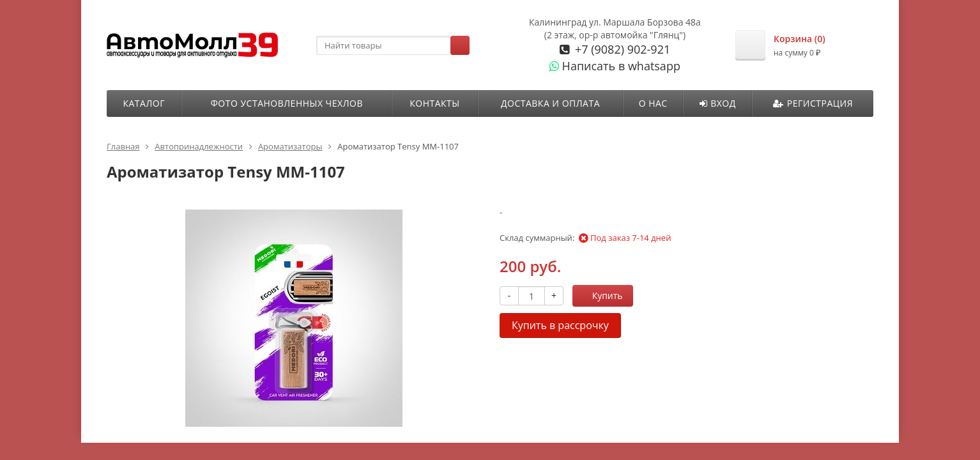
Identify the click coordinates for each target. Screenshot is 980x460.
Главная (123, 146)
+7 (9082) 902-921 (621, 49)
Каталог (143, 103)
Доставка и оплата (550, 103)
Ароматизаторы (290, 146)
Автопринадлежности (199, 146)
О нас (653, 103)
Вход (718, 103)
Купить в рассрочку (560, 325)
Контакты (434, 103)
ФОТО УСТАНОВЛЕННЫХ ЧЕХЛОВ (287, 103)
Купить (601, 295)
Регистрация (813, 103)
